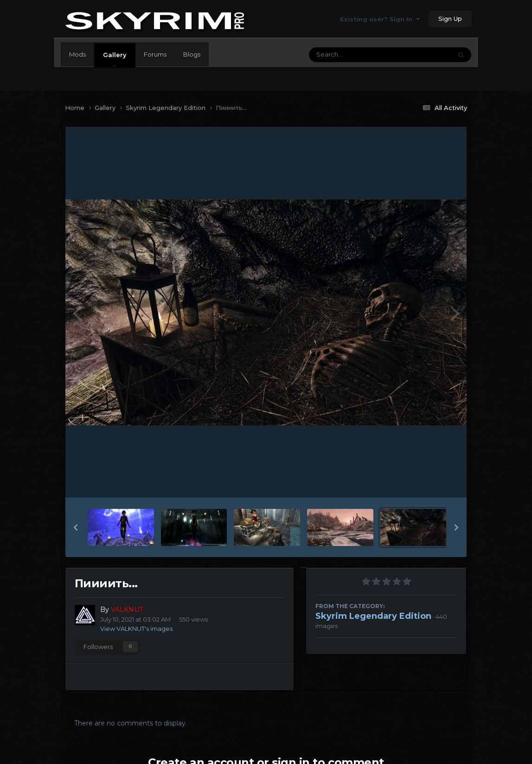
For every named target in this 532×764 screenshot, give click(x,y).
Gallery (115, 59)
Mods (77, 54)
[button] (76, 527)
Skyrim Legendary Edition (373, 616)
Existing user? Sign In (380, 19)
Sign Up (450, 19)
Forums (155, 54)
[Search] (355, 55)
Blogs (192, 54)
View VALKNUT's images (136, 629)
